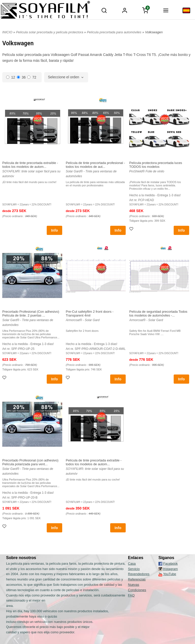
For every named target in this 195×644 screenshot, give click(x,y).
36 (21, 77)
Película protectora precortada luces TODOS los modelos (156, 165)
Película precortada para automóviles (115, 32)
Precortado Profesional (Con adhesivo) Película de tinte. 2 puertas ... (31, 313)
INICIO (7, 32)
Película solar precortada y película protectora (50, 32)
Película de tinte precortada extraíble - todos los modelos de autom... (30, 165)
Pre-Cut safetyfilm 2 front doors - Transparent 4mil (90, 313)
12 (11, 77)
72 (32, 77)
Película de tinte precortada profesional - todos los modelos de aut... (95, 165)
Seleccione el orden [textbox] (64, 77)
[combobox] (66, 77)
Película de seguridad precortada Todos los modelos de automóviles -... (158, 313)
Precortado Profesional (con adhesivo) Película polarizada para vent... (30, 462)
